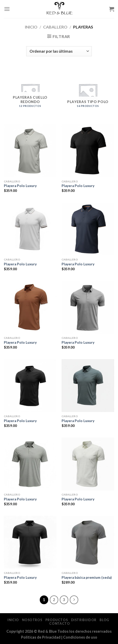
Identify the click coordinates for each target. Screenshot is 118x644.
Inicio (31, 27)
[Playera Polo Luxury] (30, 151)
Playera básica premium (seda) (87, 577)
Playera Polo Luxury (20, 186)
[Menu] (7, 9)
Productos (57, 620)
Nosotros (32, 620)
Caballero (55, 27)
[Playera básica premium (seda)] (88, 542)
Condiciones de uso (80, 637)
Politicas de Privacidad (41, 637)
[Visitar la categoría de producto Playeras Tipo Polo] (88, 93)
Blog (104, 620)
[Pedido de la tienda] (59, 51)
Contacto (60, 624)
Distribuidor (84, 620)
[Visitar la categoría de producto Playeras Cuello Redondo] (30, 93)
